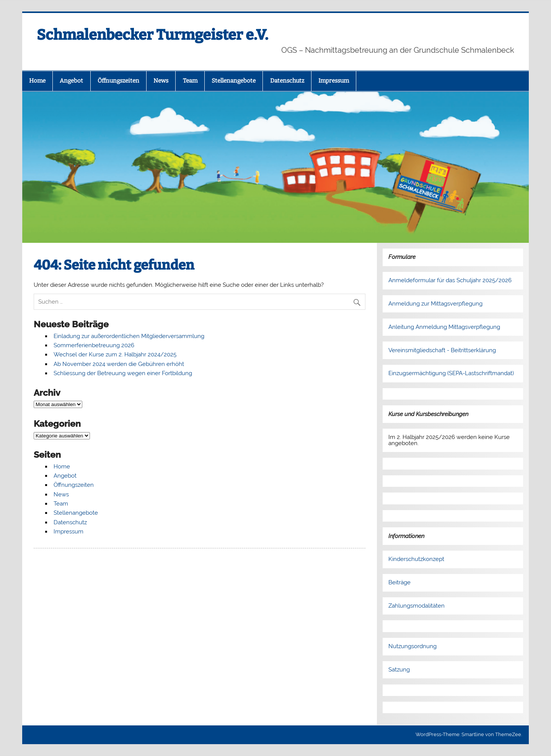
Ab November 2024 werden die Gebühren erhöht (119, 364)
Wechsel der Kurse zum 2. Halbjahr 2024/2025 (115, 354)
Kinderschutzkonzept (416, 559)
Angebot (71, 81)
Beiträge (399, 582)
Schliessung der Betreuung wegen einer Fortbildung (123, 373)
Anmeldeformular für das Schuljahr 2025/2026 (450, 280)
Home (37, 81)
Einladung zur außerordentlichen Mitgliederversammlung (129, 336)
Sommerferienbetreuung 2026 (94, 345)
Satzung (399, 670)
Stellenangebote (234, 81)
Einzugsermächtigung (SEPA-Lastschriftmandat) (451, 373)
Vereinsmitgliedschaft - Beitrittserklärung (442, 350)
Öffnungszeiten (118, 81)
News (161, 81)
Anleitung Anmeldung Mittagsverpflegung (444, 327)
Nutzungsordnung (412, 646)
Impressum (334, 81)
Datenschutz (287, 81)
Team (190, 81)
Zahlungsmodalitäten (417, 606)
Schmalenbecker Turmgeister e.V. (152, 35)
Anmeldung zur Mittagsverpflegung (435, 304)
